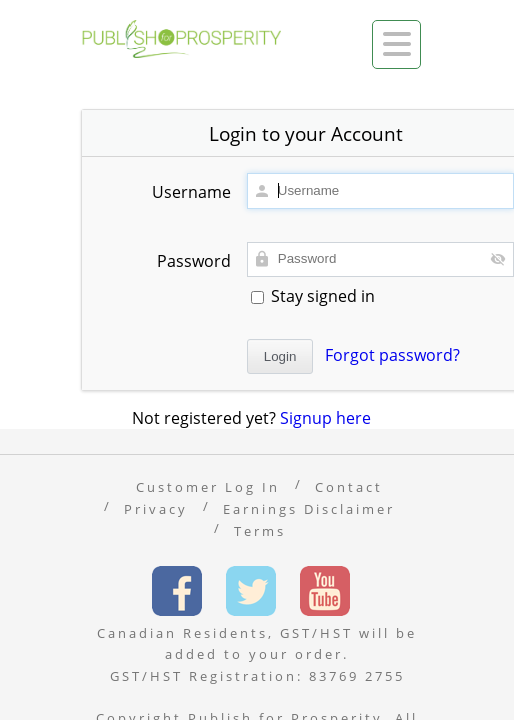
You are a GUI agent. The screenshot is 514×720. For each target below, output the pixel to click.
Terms (260, 531)
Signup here (325, 418)
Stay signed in (313, 296)
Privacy (156, 509)
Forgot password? (392, 355)
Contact (349, 487)
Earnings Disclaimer (309, 509)
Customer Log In (208, 487)
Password (194, 261)
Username (191, 192)
